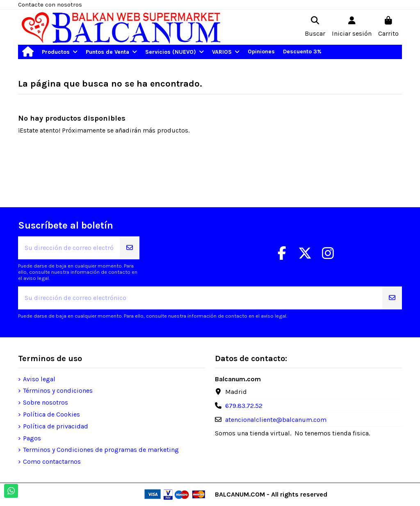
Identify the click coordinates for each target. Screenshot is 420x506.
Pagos (32, 438)
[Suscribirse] (130, 248)
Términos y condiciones (58, 390)
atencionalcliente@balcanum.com (276, 420)
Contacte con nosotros (50, 5)
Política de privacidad (56, 426)
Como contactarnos (52, 461)
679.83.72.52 (244, 406)
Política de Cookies (51, 414)
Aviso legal (39, 379)
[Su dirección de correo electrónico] (69, 248)
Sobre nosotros (46, 402)
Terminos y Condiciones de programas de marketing (101, 450)
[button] (60, 52)
